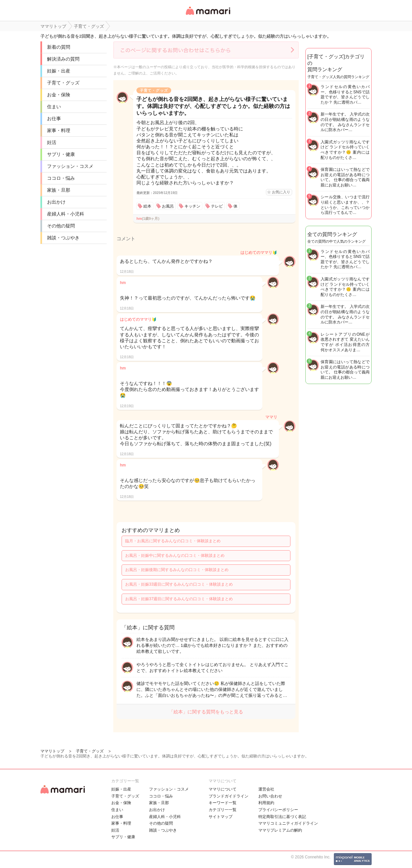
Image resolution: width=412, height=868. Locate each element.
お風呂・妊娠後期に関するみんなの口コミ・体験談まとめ (177, 570)
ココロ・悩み (61, 178)
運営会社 (266, 789)
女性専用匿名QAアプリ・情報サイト (208, 15)
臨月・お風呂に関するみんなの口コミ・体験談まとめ (173, 541)
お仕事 (54, 119)
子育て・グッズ (63, 83)
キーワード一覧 (223, 803)
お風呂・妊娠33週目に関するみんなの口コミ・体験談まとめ (179, 584)
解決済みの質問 (63, 59)
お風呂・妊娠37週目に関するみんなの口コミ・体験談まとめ (179, 599)
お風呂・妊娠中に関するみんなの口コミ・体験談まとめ (175, 555)
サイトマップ (221, 817)
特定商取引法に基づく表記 (282, 817)
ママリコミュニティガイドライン (288, 823)
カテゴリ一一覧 (223, 810)
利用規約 (266, 803)
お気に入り (281, 192)
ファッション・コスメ (70, 166)
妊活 (52, 142)
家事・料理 (59, 130)
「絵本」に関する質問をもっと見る (206, 712)
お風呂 (168, 206)
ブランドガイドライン (229, 796)
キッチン (192, 206)
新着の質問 (59, 47)
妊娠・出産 (59, 71)
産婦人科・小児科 (66, 214)
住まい (54, 107)
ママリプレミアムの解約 (280, 830)
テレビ (217, 206)
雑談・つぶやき (63, 238)
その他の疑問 (61, 226)
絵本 (147, 206)
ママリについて (223, 789)
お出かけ (56, 202)
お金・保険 (59, 95)
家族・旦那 (59, 190)
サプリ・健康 (61, 154)
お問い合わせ (270, 796)
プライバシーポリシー (278, 810)
